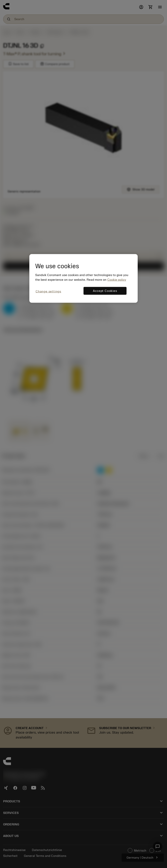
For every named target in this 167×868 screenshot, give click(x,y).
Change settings (48, 291)
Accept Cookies (105, 291)
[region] (83, 278)
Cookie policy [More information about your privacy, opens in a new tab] (117, 280)
